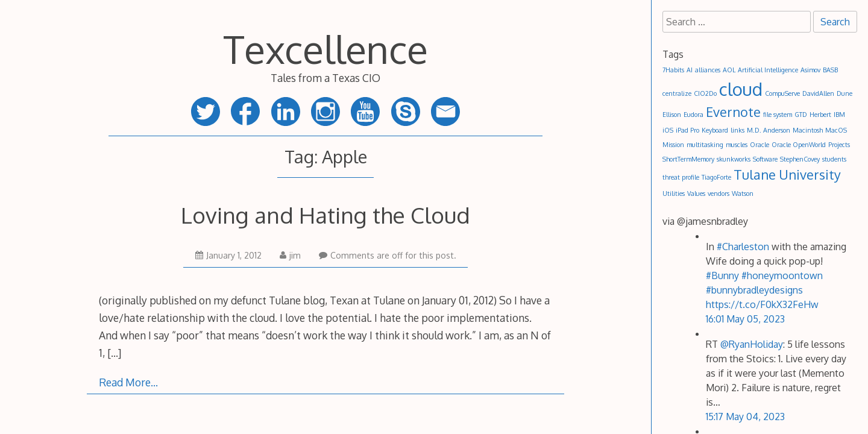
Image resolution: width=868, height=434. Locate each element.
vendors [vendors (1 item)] (719, 193)
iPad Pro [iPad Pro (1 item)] (687, 130)
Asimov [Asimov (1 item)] (810, 70)
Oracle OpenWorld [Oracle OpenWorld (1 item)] (799, 145)
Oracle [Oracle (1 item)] (759, 145)
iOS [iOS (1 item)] (668, 130)
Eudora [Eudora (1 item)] (693, 115)
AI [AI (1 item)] (690, 70)
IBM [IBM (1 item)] (839, 115)
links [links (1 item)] (737, 130)
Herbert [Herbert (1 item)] (820, 115)
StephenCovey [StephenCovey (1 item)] (800, 159)
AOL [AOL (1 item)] (729, 70)
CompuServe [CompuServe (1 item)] (782, 93)
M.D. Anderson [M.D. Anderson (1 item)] (769, 130)
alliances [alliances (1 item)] (708, 70)
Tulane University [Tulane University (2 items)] (787, 175)
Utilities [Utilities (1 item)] (674, 193)
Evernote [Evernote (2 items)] (733, 112)
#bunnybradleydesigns (754, 290)
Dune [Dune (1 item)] (844, 93)
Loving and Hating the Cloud (325, 215)
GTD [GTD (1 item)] (801, 115)
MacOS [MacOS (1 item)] (836, 130)
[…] (114, 353)
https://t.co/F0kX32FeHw (762, 304)
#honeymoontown (782, 275)
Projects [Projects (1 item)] (839, 145)
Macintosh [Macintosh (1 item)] (808, 130)
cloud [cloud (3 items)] (741, 89)
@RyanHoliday (752, 344)
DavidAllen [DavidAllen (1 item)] (818, 93)
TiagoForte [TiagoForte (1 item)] (716, 177)
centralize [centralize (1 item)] (677, 93)
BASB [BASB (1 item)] (830, 70)
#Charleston (743, 247)
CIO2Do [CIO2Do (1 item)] (705, 93)
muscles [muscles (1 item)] (737, 145)
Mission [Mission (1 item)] (673, 145)
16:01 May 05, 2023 (745, 319)
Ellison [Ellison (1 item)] (672, 115)
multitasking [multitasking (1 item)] (705, 145)
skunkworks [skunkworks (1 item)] (734, 159)
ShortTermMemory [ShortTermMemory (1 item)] (688, 159)
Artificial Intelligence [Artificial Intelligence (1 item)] (768, 70)
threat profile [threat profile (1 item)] (681, 177)
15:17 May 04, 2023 (745, 417)
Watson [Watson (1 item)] (743, 193)
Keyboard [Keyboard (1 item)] (715, 130)
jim (290, 255)
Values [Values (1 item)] (696, 193)
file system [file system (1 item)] (778, 115)
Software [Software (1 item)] (765, 159)
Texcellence (325, 49)
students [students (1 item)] (834, 159)
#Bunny (722, 275)
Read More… (128, 382)
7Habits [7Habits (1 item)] (673, 70)
